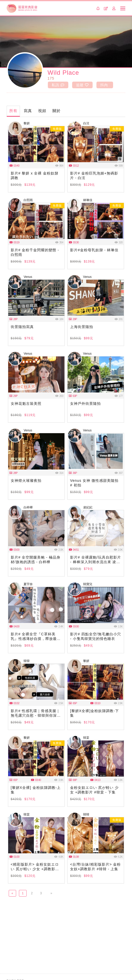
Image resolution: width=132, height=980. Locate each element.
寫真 (28, 111)
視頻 (43, 111)
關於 (58, 111)
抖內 (104, 85)
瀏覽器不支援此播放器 (36, 144)
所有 (14, 111)
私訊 (58, 85)
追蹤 (82, 85)
